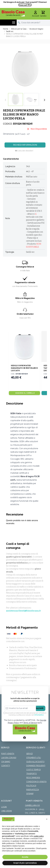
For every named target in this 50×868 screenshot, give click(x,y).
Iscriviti (40, 708)
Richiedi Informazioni (25, 145)
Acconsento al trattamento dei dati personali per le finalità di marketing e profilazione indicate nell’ (26, 714)
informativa (39, 715)
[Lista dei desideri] (24, 151)
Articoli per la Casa (19, 29)
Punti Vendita (8, 754)
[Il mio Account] (35, 14)
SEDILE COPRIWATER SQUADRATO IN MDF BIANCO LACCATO (24, 368)
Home (6, 29)
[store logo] (13, 13)
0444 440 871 (25, 5)
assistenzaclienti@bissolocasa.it (23, 611)
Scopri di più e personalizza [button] (25, 863)
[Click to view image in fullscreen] (25, 68)
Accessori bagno (36, 29)
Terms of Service (30, 723)
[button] (47, 819)
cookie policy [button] (39, 836)
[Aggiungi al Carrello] (24, 393)
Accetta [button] (25, 857)
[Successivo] (44, 100)
